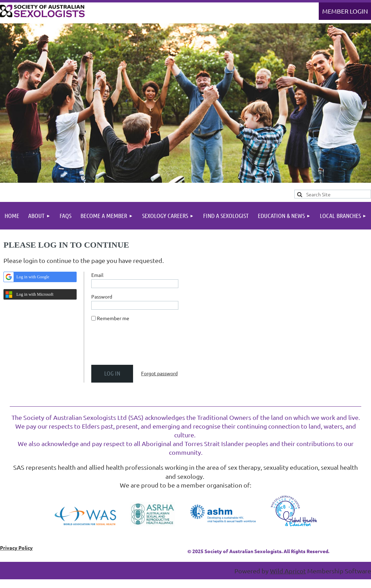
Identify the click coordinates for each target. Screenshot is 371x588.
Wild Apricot (288, 571)
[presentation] (144, 346)
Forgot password (159, 373)
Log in (345, 11)
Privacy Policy (16, 548)
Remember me (113, 318)
